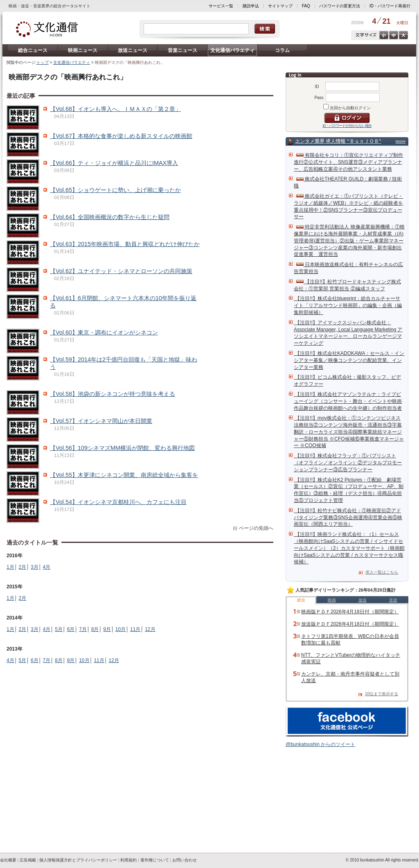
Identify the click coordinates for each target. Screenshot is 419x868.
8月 (95, 629)
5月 (59, 629)
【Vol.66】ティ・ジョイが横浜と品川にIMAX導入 (114, 163)
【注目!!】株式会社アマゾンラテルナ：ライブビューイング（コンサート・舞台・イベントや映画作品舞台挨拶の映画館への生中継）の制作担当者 (348, 401)
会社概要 (8, 860)
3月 (35, 567)
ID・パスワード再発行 (390, 6)
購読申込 (251, 6)
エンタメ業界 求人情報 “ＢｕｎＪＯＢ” (338, 141)
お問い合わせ (185, 860)
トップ (43, 62)
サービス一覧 (221, 6)
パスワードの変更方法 (340, 6)
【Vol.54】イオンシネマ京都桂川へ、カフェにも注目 (118, 502)
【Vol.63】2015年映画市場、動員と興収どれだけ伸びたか (125, 244)
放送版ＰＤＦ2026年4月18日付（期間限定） (350, 624)
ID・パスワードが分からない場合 (347, 126)
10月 (121, 629)
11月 (135, 629)
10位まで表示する (382, 694)
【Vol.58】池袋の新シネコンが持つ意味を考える (113, 394)
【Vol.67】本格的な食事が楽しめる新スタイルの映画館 (121, 136)
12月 (150, 629)
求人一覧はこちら (382, 572)
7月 (83, 629)
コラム (282, 50)
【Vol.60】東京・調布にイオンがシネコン (104, 332)
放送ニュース (133, 50)
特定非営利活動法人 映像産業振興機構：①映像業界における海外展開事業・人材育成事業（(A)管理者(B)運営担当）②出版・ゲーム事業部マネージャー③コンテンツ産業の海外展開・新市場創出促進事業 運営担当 (349, 241)
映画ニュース (83, 50)
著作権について (155, 860)
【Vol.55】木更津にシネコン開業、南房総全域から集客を (124, 475)
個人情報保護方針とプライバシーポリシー (78, 860)
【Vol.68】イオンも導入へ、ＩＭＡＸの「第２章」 (115, 109)
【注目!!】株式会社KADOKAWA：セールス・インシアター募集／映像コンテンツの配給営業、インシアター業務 (349, 360)
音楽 (393, 600)
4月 (47, 567)
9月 (107, 629)
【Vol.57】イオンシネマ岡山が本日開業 (101, 421)
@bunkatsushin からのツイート (320, 744)
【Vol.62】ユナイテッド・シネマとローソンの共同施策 (121, 271)
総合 (301, 600)
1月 (10, 567)
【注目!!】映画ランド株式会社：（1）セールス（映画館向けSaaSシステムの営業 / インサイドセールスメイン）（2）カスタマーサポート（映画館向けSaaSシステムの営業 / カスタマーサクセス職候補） (349, 548)
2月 (23, 567)
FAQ (306, 6)
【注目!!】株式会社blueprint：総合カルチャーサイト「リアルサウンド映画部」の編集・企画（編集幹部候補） (348, 305)
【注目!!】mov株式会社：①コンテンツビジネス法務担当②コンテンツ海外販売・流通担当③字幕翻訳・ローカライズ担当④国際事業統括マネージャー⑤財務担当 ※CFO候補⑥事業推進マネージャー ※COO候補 (349, 432)
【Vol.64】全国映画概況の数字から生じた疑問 (110, 217)
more (401, 141)
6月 (71, 629)
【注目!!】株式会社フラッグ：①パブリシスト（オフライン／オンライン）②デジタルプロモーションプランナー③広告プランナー (348, 463)
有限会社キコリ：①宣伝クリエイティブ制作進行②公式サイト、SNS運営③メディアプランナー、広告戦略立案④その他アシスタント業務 (348, 162)
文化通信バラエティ (232, 50)
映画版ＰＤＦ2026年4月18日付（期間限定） (350, 612)
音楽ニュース (182, 50)
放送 (363, 600)
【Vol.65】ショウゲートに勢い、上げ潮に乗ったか (115, 190)
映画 (332, 600)
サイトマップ (280, 6)
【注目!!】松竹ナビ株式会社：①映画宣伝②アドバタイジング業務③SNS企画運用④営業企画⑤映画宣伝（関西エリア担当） (348, 518)
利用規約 (128, 860)
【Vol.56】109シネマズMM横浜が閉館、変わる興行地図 (122, 448)
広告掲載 (28, 860)
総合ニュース (33, 50)
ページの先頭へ (256, 528)
